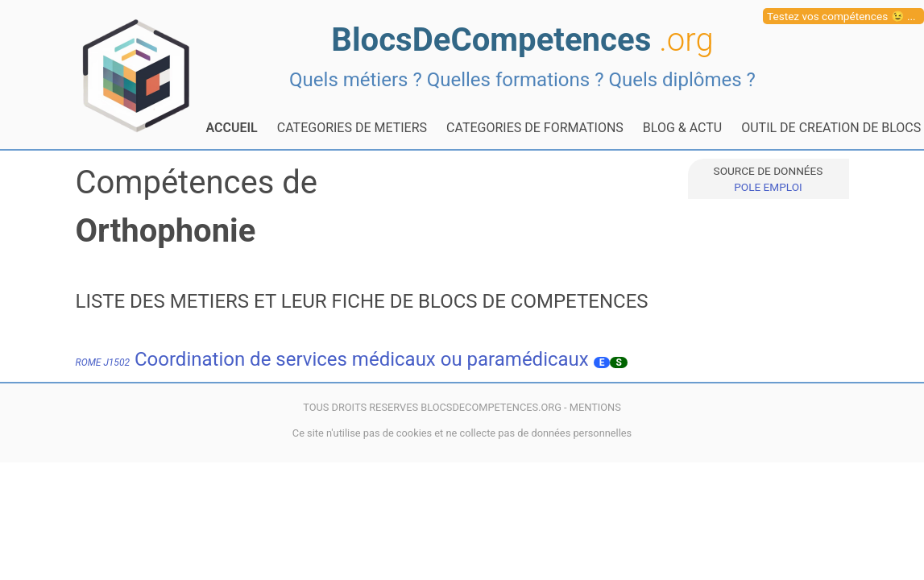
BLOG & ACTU (682, 128)
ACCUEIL (232, 128)
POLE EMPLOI (768, 187)
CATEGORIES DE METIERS (352, 128)
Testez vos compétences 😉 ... (841, 16)
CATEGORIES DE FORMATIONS (535, 128)
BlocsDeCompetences (522, 40)
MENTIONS (595, 407)
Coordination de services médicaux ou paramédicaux (332, 359)
